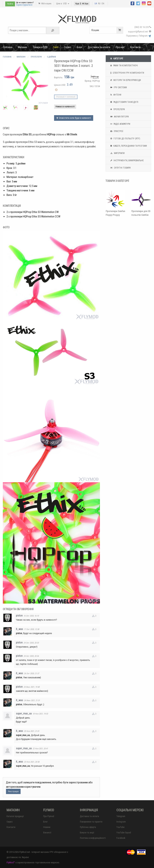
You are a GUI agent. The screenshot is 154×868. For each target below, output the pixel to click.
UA (96, 4)
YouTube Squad (124, 833)
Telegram (121, 816)
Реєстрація (13, 791)
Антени (115, 95)
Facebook (121, 838)
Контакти (135, 47)
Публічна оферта (88, 827)
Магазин (23, 47)
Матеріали (117, 153)
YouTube (120, 827)
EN (103, 4)
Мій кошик (45, 4)
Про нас (120, 47)
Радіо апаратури (120, 124)
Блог (80, 47)
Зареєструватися (24, 5)
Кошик (107, 30)
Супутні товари (120, 168)
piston (19, 616)
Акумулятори (119, 117)
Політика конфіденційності (93, 838)
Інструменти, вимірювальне (127, 160)
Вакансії (47, 833)
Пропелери (117, 109)
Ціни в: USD (63, 4)
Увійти (10, 4)
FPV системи (118, 87)
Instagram (121, 822)
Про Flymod (49, 816)
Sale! (56, 47)
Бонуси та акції (87, 833)
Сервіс (68, 47)
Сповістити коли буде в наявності (74, 118)
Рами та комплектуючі (124, 66)
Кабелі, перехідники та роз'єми (128, 146)
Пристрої (116, 131)
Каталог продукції (15, 816)
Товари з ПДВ (40, 47)
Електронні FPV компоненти (127, 73)
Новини (47, 827)
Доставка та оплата (99, 47)
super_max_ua (24, 714)
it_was (19, 629)
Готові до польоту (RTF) (125, 139)
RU (99, 4)
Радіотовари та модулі (124, 102)
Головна (8, 47)
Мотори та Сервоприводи (125, 80)
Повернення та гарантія (91, 822)
